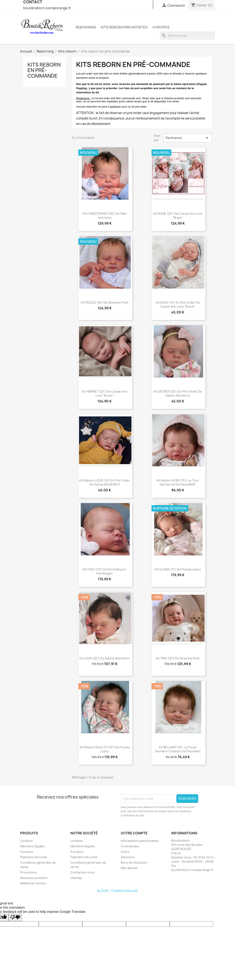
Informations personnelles (140, 841)
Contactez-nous (82, 872)
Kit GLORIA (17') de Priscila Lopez (178, 569)
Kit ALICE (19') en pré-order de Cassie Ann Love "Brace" (178, 305)
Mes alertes (129, 868)
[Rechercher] (187, 36)
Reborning (86, 27)
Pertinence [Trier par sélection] (188, 138)
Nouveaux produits (34, 878)
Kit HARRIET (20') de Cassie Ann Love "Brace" (105, 394)
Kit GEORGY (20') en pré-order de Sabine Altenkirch (178, 394)
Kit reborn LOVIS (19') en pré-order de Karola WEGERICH (105, 482)
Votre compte (134, 833)
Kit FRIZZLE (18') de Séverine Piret (105, 302)
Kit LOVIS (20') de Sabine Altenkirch (105, 658)
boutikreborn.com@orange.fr (47, 8)
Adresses (128, 857)
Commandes (130, 846)
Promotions (29, 872)
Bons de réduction (134, 862)
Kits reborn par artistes (124, 27)
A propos (161, 27)
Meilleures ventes (33, 883)
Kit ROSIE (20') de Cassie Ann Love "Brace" (178, 216)
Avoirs (125, 852)
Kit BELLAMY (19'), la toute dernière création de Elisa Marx (178, 749)
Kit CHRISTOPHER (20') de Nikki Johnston (105, 216)
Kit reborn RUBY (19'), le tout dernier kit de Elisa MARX (178, 482)
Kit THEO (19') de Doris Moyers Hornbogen (105, 571)
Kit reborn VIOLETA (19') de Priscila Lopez (105, 749)
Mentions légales (32, 846)
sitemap (76, 878)
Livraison (26, 841)
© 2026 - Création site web (118, 891)
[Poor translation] (15, 918)
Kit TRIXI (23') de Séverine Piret (178, 658)
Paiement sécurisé (34, 857)
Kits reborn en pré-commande (44, 70)
